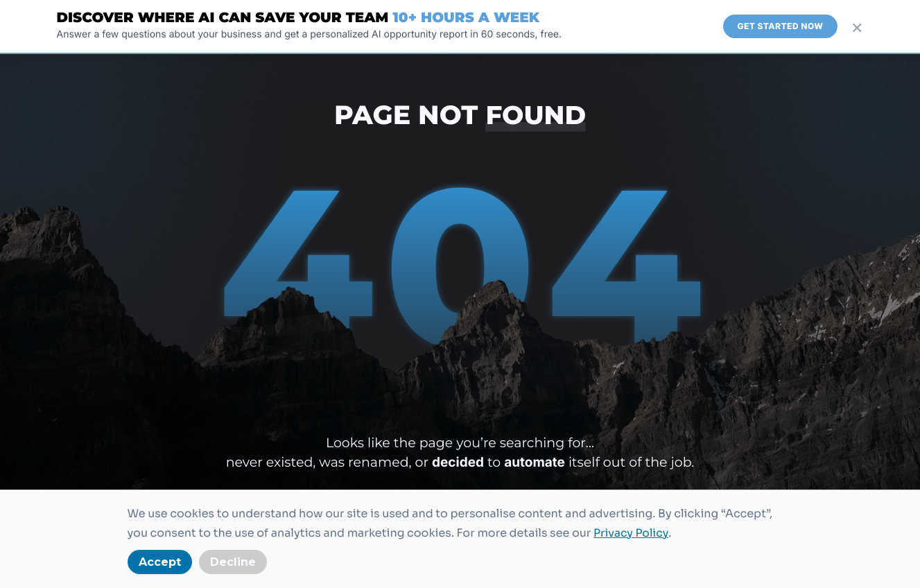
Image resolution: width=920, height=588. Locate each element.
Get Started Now (780, 26)
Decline (233, 562)
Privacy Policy (632, 533)
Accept (160, 562)
